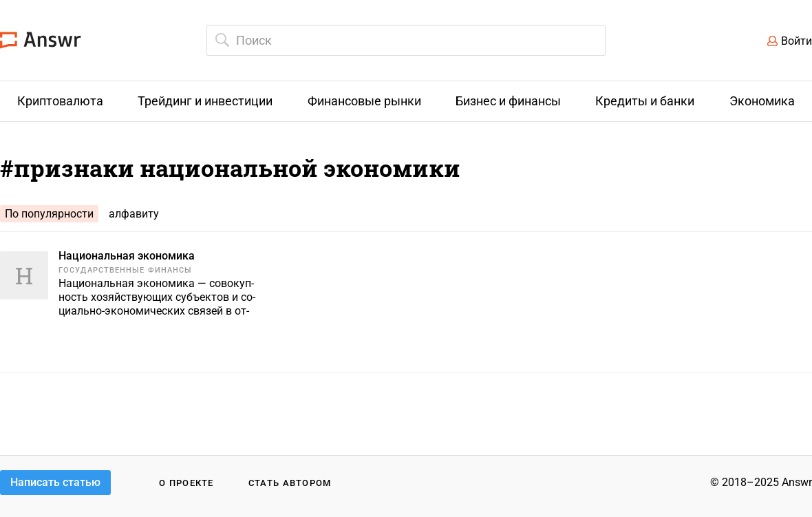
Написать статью (55, 482)
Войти (797, 41)
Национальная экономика (127, 256)
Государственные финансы (125, 270)
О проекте (186, 483)
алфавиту (134, 214)
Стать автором (290, 483)
